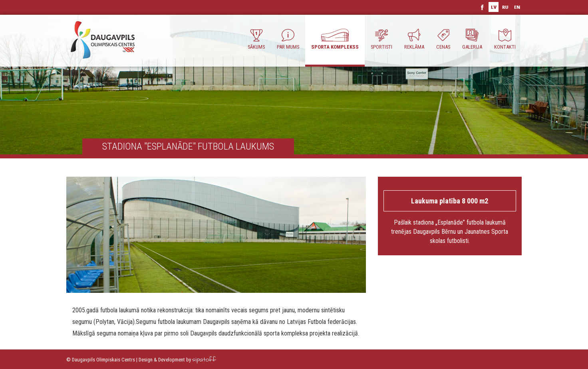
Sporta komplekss (335, 39)
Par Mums (288, 39)
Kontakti (505, 39)
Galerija (472, 39)
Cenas (443, 39)
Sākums (256, 39)
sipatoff (204, 360)
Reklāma (414, 39)
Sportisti (381, 39)
